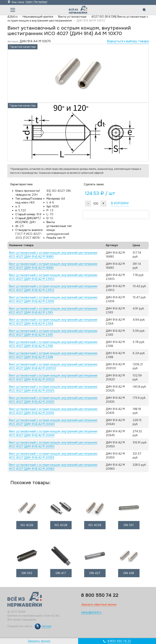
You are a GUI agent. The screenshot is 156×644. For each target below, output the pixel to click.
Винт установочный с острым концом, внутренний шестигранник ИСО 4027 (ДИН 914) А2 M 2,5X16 (53, 299)
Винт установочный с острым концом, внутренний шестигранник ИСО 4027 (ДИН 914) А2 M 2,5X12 (53, 288)
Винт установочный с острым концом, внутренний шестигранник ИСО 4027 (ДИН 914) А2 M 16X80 (53, 255)
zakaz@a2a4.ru (91, 612)
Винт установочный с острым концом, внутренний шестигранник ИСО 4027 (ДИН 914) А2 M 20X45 (53, 433)
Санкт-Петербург (36, 2)
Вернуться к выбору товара (128, 41)
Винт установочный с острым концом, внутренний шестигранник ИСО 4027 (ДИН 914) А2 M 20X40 (53, 422)
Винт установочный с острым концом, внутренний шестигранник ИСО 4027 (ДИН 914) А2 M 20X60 (53, 467)
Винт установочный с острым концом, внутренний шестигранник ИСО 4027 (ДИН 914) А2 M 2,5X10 (53, 277)
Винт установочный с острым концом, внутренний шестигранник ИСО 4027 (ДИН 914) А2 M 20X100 (53, 366)
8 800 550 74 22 (119, 641)
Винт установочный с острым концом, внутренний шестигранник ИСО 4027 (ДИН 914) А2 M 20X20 (53, 377)
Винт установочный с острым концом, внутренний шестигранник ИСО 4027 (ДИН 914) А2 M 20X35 (53, 411)
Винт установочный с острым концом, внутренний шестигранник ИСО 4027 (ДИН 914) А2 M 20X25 (53, 389)
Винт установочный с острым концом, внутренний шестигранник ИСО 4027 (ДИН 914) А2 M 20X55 (53, 456)
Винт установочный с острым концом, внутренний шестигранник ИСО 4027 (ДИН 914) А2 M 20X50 (53, 444)
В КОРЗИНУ (120, 203)
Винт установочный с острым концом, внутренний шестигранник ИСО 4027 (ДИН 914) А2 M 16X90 (53, 266)
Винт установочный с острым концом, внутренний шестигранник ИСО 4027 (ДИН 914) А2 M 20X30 (53, 400)
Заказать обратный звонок (99, 604)
